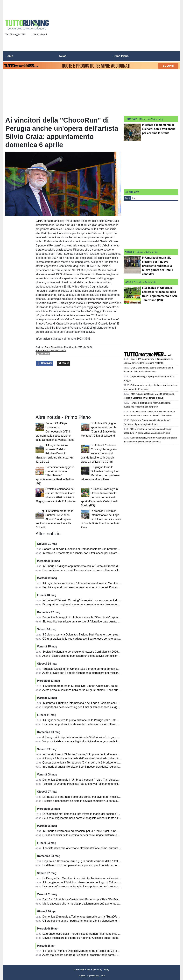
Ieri (134, 198)
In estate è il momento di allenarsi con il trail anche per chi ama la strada (86, 553)
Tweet (64, 363)
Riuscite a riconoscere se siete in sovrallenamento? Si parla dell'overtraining (89, 801)
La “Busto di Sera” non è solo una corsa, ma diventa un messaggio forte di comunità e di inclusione (102, 797)
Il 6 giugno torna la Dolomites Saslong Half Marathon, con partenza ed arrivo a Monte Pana (98, 635)
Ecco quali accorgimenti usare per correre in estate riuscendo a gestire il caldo (90, 604)
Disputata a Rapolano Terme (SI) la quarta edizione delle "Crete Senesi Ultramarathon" (95, 861)
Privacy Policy (102, 970)
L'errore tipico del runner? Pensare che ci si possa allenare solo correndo (87, 570)
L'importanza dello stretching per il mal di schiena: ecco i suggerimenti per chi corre (93, 707)
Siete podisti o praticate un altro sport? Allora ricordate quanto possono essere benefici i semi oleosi (103, 622)
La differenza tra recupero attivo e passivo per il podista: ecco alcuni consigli (89, 865)
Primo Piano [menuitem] (121, 56)
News (128, 252)
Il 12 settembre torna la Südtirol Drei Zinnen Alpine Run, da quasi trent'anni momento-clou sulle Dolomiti (54, 519)
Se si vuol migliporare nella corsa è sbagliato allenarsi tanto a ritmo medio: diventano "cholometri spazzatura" (108, 818)
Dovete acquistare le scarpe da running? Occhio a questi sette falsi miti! (86, 938)
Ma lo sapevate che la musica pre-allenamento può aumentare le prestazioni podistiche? (96, 904)
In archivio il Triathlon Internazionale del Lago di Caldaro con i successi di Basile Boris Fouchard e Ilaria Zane (101, 519)
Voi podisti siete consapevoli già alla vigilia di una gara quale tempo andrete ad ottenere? (96, 741)
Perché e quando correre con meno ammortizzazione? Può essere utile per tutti (91, 587)
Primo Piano (51, 347)
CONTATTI (83, 976)
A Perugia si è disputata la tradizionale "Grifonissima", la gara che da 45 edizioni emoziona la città (101, 737)
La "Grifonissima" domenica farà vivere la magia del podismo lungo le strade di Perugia (95, 814)
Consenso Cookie (83, 970)
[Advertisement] (116, 27)
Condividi (45, 363)
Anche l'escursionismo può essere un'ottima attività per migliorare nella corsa (89, 656)
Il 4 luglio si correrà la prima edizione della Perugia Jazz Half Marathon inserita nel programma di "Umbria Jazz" (110, 720)
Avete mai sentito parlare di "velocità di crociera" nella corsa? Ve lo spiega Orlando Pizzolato (98, 955)
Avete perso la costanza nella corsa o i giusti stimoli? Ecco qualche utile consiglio (91, 690)
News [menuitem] (63, 56)
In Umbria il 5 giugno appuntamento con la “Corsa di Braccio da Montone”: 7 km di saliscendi (99, 566)
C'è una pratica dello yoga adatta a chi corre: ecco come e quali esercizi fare (89, 639)
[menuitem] (175, 56)
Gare (128, 282)
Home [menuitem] (9, 56)
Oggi (127, 198)
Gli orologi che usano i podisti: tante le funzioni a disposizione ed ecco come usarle (93, 921)
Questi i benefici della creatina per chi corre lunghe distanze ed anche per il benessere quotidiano (101, 835)
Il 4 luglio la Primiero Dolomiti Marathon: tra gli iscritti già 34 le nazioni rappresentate (93, 951)
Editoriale (131, 119)
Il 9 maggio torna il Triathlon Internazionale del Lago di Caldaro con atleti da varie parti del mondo (101, 882)
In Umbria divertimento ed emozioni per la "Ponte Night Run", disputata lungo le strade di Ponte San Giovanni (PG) (112, 831)
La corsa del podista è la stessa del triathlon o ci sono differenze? (82, 724)
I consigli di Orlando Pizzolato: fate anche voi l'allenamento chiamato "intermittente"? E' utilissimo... (102, 784)
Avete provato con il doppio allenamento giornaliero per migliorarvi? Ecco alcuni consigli (95, 673)
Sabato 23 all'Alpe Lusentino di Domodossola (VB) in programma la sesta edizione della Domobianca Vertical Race (55, 432)
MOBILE (95, 976)
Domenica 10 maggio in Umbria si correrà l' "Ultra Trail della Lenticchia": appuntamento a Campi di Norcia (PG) (110, 780)
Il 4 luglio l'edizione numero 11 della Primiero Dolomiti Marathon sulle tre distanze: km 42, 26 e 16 (54, 453)
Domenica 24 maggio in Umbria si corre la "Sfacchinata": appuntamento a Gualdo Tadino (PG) (55, 475)
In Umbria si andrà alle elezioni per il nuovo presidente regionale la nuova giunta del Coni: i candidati (103, 767)
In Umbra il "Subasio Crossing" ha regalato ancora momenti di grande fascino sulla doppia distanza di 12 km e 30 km (99, 453)
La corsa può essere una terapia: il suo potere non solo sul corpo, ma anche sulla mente (96, 886)
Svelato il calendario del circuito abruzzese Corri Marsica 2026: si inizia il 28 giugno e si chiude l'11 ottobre (107, 652)
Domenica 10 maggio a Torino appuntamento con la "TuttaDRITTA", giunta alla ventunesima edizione (104, 917)
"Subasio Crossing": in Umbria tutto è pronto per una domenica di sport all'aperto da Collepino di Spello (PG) (99, 497)
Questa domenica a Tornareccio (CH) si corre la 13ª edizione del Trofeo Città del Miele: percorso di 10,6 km (107, 763)
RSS (103, 976)
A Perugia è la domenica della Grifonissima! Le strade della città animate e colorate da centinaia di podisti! (107, 758)
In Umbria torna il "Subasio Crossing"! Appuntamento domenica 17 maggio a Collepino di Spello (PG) (104, 754)
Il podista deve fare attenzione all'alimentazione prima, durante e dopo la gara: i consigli (95, 848)
